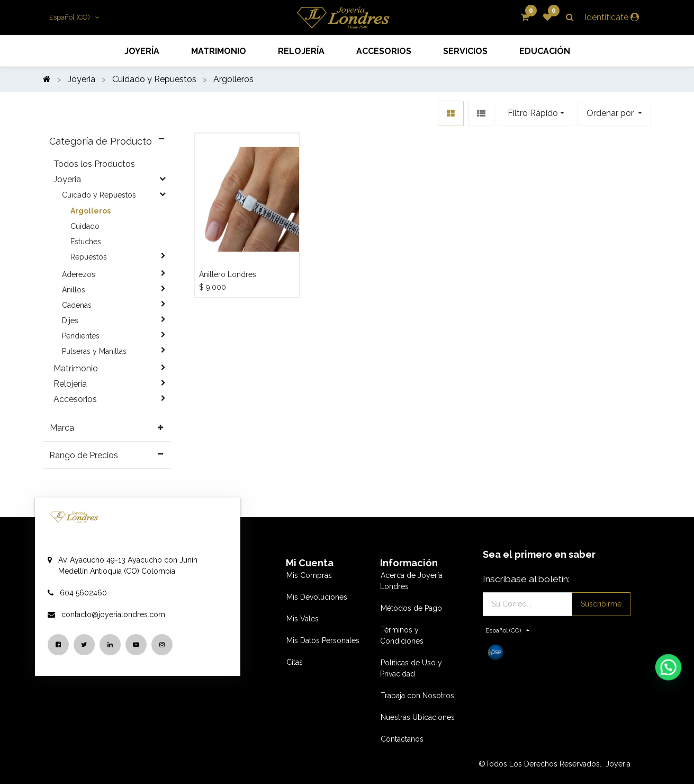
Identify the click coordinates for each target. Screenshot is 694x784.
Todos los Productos (94, 164)
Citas (295, 662)
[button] (614, 113)
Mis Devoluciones (317, 597)
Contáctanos (402, 739)
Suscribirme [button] (601, 604)
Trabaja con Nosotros (417, 696)
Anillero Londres (228, 274)
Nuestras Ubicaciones (418, 717)
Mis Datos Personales (323, 640)
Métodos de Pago (411, 608)
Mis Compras (309, 575)
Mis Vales (303, 619)
